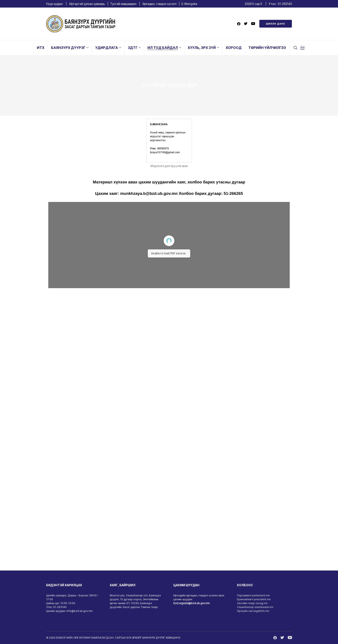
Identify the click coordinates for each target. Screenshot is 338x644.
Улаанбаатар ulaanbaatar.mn (255, 607)
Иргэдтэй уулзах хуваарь (87, 4)
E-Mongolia (189, 4)
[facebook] (239, 24)
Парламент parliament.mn (253, 595)
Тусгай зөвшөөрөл (123, 4)
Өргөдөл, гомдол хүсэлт (160, 4)
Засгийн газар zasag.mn (252, 603)
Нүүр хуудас (55, 4)
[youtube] (253, 24)
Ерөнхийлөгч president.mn (254, 599)
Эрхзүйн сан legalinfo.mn (253, 611)
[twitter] (246, 24)
